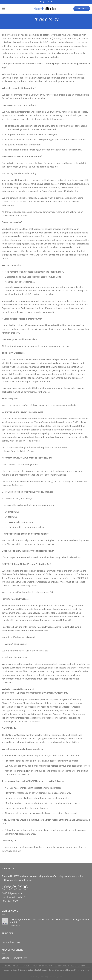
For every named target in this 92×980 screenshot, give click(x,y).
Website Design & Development (18, 689)
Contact (82, 966)
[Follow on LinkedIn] (20, 887)
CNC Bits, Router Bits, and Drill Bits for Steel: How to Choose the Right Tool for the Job (50, 921)
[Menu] (4, 9)
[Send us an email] (15, 887)
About (16, 966)
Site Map (85, 970)
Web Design (35, 976)
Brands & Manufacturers (14, 958)
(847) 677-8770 (46, 2)
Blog (73, 966)
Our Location (62, 966)
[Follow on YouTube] (25, 887)
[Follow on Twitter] (10, 887)
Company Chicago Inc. (56, 693)
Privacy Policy (73, 970)
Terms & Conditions (57, 970)
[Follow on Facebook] (4, 887)
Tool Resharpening (43, 966)
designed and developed (32, 699)
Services (26, 966)
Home (8, 966)
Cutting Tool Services (12, 942)
